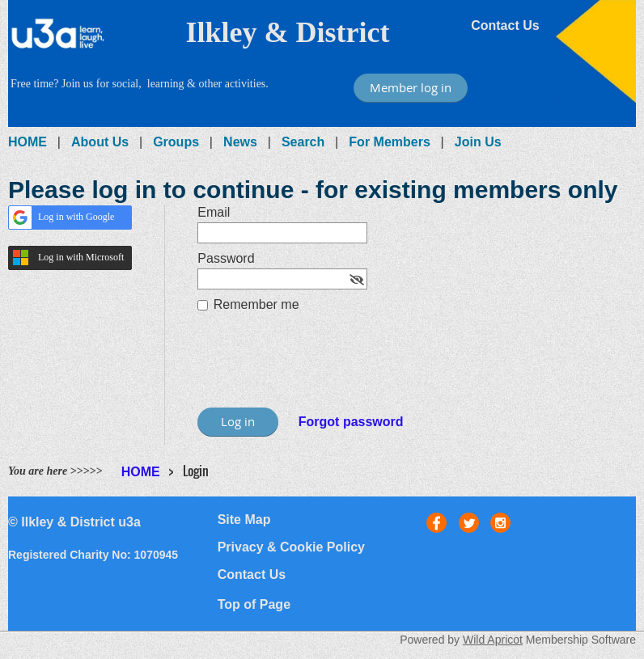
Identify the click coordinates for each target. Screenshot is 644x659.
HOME (28, 142)
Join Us (478, 142)
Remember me (256, 304)
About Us (100, 142)
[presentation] (320, 368)
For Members (389, 142)
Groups (176, 142)
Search (303, 142)
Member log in (411, 87)
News (240, 142)
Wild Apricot (493, 640)
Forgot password (351, 422)
